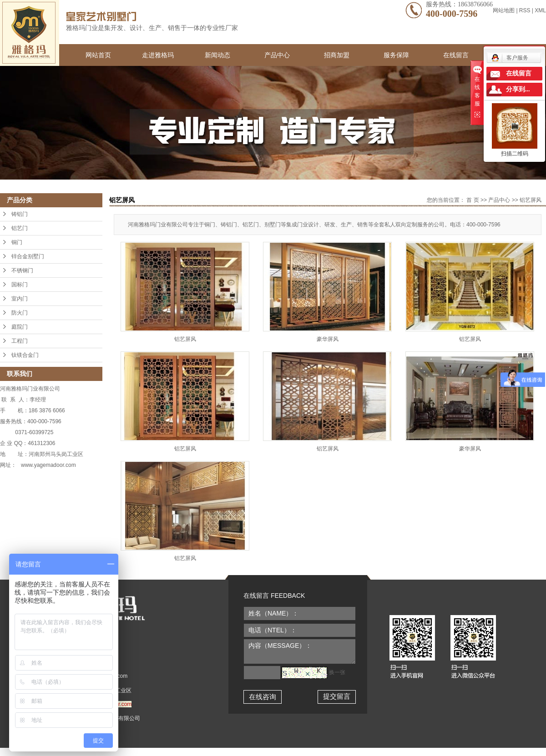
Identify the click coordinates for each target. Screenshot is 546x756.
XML (540, 10)
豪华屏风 (328, 339)
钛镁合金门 (25, 355)
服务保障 (396, 55)
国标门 (20, 285)
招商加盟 (337, 55)
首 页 (473, 200)
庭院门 (20, 327)
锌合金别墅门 (28, 256)
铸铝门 (20, 214)
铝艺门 (20, 228)
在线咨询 (263, 697)
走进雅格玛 (158, 55)
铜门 (17, 242)
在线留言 (456, 55)
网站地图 (504, 10)
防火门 (20, 313)
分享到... (518, 89)
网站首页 (98, 55)
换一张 (337, 672)
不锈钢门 (22, 270)
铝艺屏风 (531, 200)
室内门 (20, 299)
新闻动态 (217, 55)
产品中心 (277, 55)
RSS (525, 10)
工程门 (20, 341)
